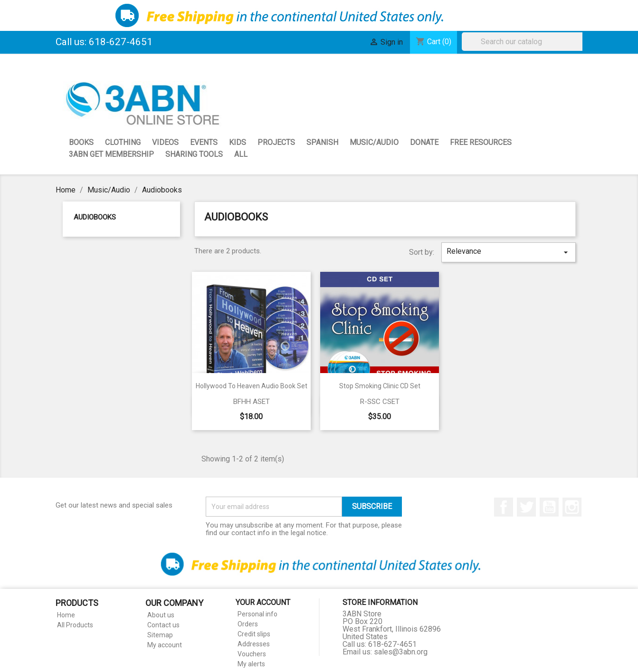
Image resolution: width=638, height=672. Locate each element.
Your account (263, 602)
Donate (424, 142)
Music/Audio (374, 142)
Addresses (254, 644)
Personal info (257, 614)
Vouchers (252, 654)
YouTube (549, 507)
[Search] (524, 42)
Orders (248, 624)
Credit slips (254, 634)
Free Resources (481, 142)
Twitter (526, 507)
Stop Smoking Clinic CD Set (380, 386)
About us (161, 615)
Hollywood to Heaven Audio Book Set (252, 386)
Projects (276, 142)
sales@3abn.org (401, 652)
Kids (238, 142)
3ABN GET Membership (111, 154)
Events (204, 142)
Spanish (322, 142)
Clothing (123, 142)
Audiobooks (95, 217)
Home (66, 615)
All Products (75, 625)
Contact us (163, 625)
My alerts (251, 664)
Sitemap (160, 635)
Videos (165, 142)
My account (165, 645)
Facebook (504, 507)
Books (81, 142)
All (241, 154)
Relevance (508, 252)
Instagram (572, 507)
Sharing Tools (194, 154)
